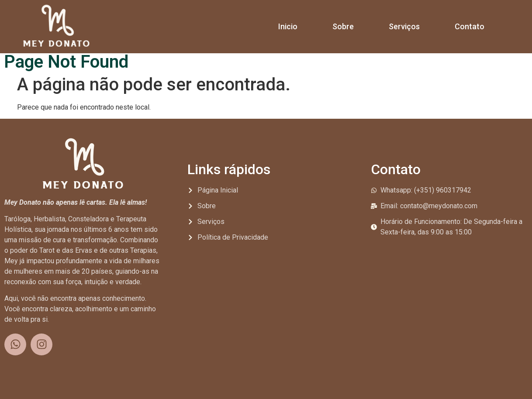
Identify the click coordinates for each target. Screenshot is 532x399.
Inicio (288, 26)
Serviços (404, 26)
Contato (470, 26)
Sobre (343, 26)
